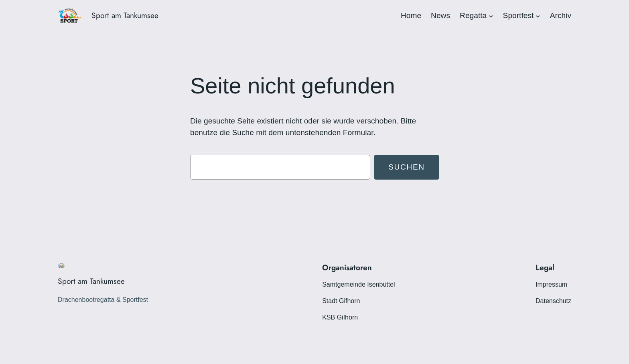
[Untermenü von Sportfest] (538, 16)
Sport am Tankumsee (125, 15)
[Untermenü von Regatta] (491, 16)
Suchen (407, 167)
